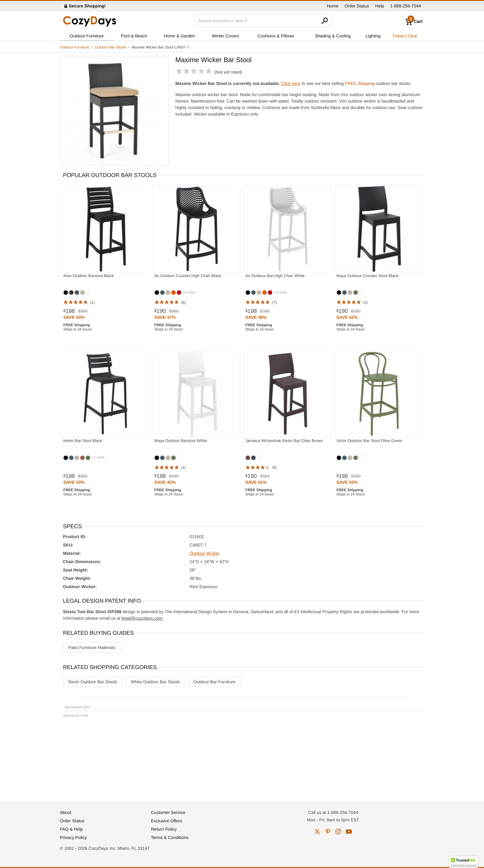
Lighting (373, 36)
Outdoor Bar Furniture (215, 682)
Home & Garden (179, 36)
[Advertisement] (242, 757)
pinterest (328, 832)
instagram (338, 832)
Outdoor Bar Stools (111, 47)
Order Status (357, 6)
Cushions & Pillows (276, 36)
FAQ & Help (71, 829)
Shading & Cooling (333, 36)
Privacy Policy (73, 837)
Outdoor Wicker (204, 553)
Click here (291, 83)
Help (380, 6)
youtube (349, 832)
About (66, 812)
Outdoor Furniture (87, 36)
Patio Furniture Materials (92, 647)
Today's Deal (405, 36)
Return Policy (164, 829)
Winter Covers (225, 36)
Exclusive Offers (167, 821)
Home (333, 6)
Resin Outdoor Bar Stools (93, 682)
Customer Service (168, 812)
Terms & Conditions (170, 837)
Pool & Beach (134, 36)
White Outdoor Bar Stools (155, 682)
